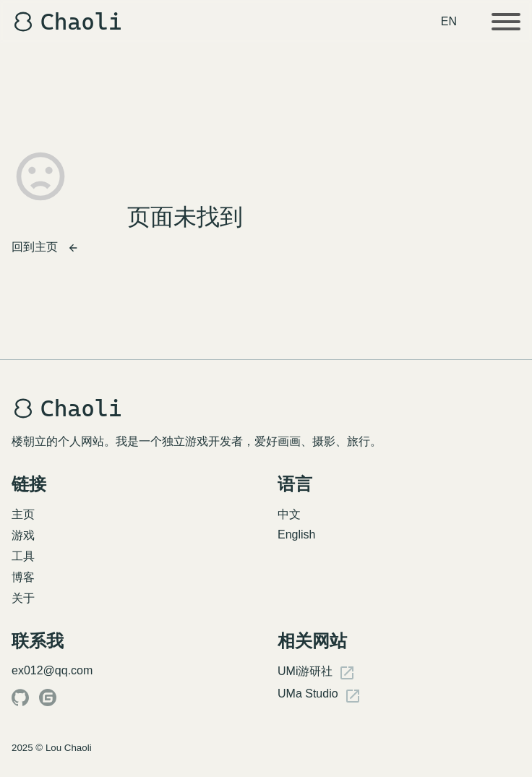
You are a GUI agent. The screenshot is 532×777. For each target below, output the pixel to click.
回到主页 (45, 247)
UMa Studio (319, 696)
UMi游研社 (317, 673)
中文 (289, 514)
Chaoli (67, 22)
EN (449, 21)
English (296, 535)
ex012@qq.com (52, 670)
